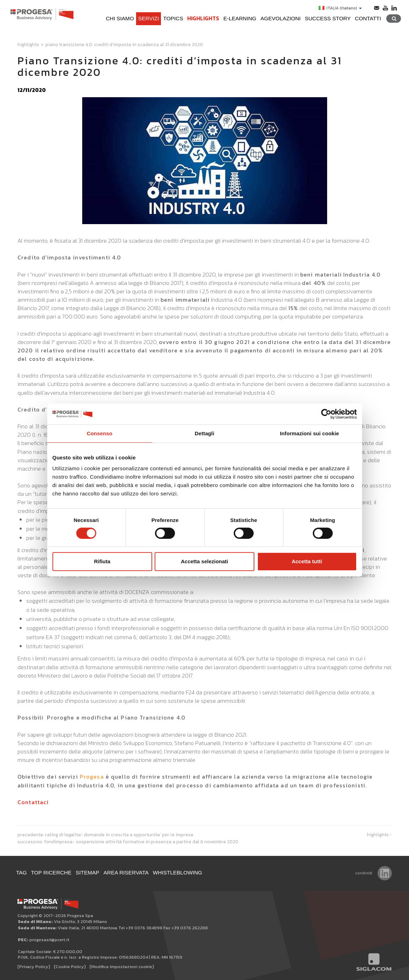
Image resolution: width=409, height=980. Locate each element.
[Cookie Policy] (70, 967)
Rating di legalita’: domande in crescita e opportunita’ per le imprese (119, 835)
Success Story (328, 18)
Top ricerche (51, 872)
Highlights (203, 18)
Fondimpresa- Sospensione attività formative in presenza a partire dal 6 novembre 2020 (141, 842)
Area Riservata (126, 872)
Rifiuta (102, 561)
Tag (22, 872)
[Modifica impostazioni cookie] (122, 967)
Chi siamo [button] (120, 18)
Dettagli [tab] (205, 433)
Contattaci (33, 802)
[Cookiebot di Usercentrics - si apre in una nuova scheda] (326, 414)
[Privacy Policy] (34, 967)
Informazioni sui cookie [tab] (309, 433)
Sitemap (87, 872)
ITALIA (340, 8)
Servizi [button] (149, 18)
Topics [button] (173, 18)
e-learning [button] (240, 18)
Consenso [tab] (100, 433)
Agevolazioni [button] (281, 18)
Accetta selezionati (204, 561)
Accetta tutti (307, 561)
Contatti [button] (368, 18)
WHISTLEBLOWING (178, 872)
